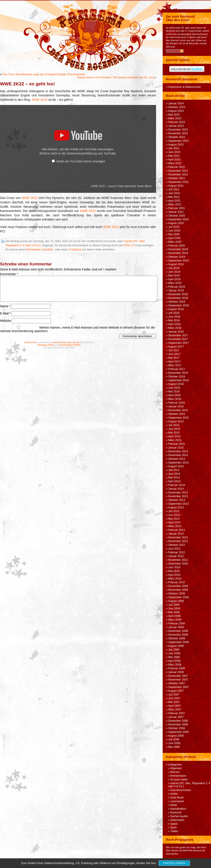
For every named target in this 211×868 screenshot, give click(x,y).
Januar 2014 (176, 489)
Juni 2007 (174, 698)
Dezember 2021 (178, 171)
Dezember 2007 (178, 676)
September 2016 (179, 380)
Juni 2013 (174, 515)
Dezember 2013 (178, 493)
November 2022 (178, 133)
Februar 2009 (177, 623)
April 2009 (174, 616)
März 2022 (175, 163)
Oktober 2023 (177, 107)
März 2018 (175, 328)
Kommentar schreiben (40, 250)
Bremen (175, 772)
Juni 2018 (174, 317)
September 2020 (179, 219)
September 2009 (179, 597)
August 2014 (176, 466)
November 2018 (178, 298)
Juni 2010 (174, 567)
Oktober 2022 (177, 137)
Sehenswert (177, 820)
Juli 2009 (174, 605)
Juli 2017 (174, 350)
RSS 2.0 (129, 245)
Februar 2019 (177, 287)
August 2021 (176, 186)
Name (5, 306)
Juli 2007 (174, 695)
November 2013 (178, 496)
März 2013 (175, 526)
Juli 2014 (174, 470)
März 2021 (175, 204)
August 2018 (176, 309)
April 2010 (174, 575)
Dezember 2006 (178, 721)
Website (5, 321)
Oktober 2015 (177, 414)
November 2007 (178, 680)
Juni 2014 (174, 474)
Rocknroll (176, 813)
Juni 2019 (174, 272)
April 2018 (174, 324)
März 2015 (175, 440)
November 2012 (178, 541)
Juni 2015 (174, 429)
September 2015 (179, 418)
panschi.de (30, 342)
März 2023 (175, 118)
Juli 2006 (174, 739)
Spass (174, 824)
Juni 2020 (174, 231)
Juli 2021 (174, 189)
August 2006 (176, 736)
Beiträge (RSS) (46, 345)
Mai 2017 (174, 358)
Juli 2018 (174, 313)
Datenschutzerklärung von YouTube (91, 153)
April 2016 (174, 395)
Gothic (174, 794)
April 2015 (174, 436)
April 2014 (174, 481)
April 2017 (174, 362)
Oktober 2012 (177, 545)
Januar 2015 (176, 448)
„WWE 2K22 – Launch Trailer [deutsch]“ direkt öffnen (121, 186)
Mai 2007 (174, 702)
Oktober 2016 (177, 377)
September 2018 (179, 305)
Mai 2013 (174, 519)
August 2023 (176, 111)
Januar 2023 (176, 126)
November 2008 (178, 635)
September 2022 (179, 141)
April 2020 (174, 238)
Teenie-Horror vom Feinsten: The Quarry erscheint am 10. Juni (115, 77)
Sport (174, 828)
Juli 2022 (174, 148)
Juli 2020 (174, 227)
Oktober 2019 (177, 257)
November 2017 (178, 339)
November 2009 (178, 590)
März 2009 (175, 620)
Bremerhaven (178, 776)
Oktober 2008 (177, 638)
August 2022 (176, 145)
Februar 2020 (177, 246)
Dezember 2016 (178, 373)
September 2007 (179, 687)
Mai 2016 (174, 392)
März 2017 (175, 365)
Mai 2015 (174, 433)
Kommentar (9, 274)
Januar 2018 (176, 332)
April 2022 (174, 160)
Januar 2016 (176, 406)
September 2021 (179, 182)
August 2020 (176, 223)
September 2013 (179, 504)
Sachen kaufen (179, 816)
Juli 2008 (174, 650)
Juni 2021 (174, 193)
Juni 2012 (174, 549)
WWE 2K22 (40, 100)
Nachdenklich (178, 809)
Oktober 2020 (177, 216)
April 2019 (174, 279)
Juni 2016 (174, 388)
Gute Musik (177, 798)
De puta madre (179, 780)
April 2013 (174, 522)
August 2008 (176, 646)
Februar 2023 (177, 122)
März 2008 (175, 665)
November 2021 (178, 175)
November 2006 (178, 725)
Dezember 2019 (178, 249)
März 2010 (175, 579)
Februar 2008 (177, 668)
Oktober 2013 (177, 500)
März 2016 (175, 399)
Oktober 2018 (177, 302)
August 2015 (176, 421)
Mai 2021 (174, 197)
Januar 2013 (176, 534)
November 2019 (178, 253)
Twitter (174, 831)
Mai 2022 (174, 156)
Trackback (75, 250)
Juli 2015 (174, 425)
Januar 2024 (176, 103)
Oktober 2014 (177, 459)
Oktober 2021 (177, 178)
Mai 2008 (174, 657)
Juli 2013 (174, 511)
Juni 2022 (174, 152)
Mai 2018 (174, 320)
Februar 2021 (177, 208)
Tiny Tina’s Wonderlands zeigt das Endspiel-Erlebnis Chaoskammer (44, 74)
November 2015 (178, 410)
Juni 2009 (174, 609)
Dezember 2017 (178, 335)
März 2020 (175, 242)
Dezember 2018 (178, 294)
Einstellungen (174, 863)
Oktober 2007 (177, 683)
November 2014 (178, 455)
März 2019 (175, 283)
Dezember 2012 (178, 537)
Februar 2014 (177, 485)
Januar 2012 (176, 556)
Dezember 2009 (178, 586)
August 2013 (176, 508)
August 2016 (176, 384)
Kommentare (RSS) (70, 345)
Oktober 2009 (177, 594)
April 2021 (174, 201)
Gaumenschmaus (181, 790)
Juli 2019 (174, 268)
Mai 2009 (174, 612)
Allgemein (176, 768)
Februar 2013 (177, 530)
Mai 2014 (174, 478)
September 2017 (179, 343)
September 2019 (179, 261)
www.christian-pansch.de (66, 342)
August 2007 (176, 691)
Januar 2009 (176, 627)
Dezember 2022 (178, 130)
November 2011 (178, 560)
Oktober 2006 (177, 728)
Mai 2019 (174, 276)
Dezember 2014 (178, 451)
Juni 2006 (174, 743)
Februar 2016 (177, 403)
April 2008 (174, 661)
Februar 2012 (177, 552)
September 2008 (179, 642)
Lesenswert (177, 801)
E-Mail (5, 313)
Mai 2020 (174, 234)
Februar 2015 (177, 444)
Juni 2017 (174, 354)
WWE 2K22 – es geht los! (27, 84)
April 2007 (174, 706)
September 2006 (179, 732)
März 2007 (175, 710)
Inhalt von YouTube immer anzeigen (81, 161)
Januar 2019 (176, 291)
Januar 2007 (176, 717)
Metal (174, 805)
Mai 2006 (174, 747)
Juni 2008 (174, 653)
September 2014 (179, 463)
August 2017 (176, 347)
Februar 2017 (177, 369)
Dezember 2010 (178, 564)
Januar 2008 (176, 672)
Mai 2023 (174, 115)
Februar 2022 (177, 167)
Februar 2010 (177, 582)
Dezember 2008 (178, 631)
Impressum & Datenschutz (185, 87)
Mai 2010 (174, 571)
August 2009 (176, 601)
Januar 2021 (176, 212)
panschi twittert (178, 60)
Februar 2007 (177, 713)
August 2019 (176, 264)
